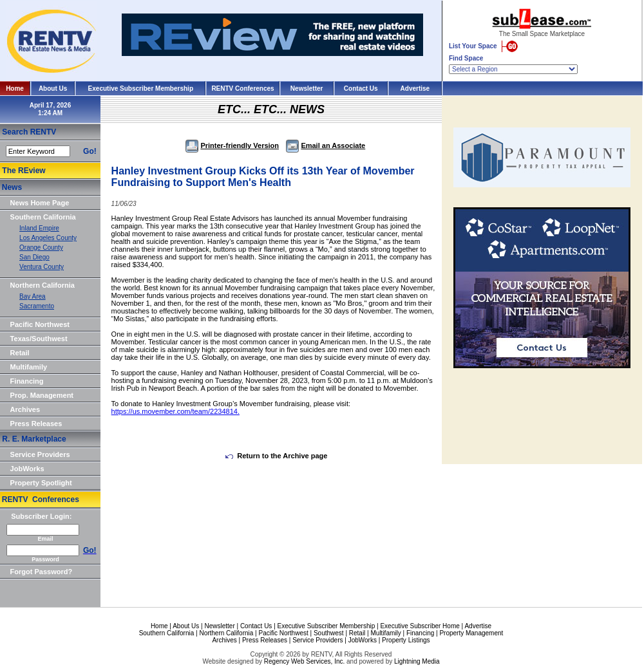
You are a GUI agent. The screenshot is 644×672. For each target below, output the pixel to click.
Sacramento (37, 306)
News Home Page (40, 203)
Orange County (41, 247)
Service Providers (40, 454)
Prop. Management (42, 395)
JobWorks (27, 469)
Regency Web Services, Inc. (304, 661)
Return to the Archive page (276, 456)
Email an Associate (326, 145)
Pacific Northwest (40, 324)
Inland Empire (39, 228)
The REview (24, 171)
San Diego (34, 257)
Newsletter (307, 89)
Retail (20, 353)
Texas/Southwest (39, 339)
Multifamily (29, 367)
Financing (27, 381)
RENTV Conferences (242, 89)
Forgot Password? (42, 572)
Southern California (43, 217)
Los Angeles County (48, 238)
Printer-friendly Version (232, 145)
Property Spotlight (41, 483)
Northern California (43, 285)
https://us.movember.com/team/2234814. (175, 411)
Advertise (415, 89)
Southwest (329, 633)
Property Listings (406, 640)
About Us (53, 89)
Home (15, 89)
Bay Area (33, 296)
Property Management (471, 633)
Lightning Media (417, 661)
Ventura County (42, 267)
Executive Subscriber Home (420, 626)
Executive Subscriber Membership (141, 89)
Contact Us (361, 89)
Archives (25, 409)
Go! (90, 151)
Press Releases (36, 424)
